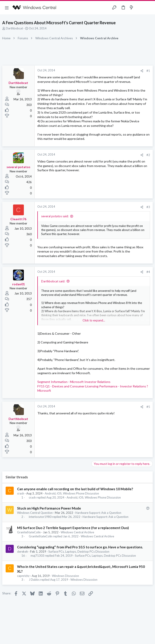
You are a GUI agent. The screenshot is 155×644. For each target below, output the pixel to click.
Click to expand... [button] (94, 320)
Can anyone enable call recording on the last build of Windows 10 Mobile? (75, 489)
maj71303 (37, 556)
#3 (148, 207)
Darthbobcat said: (53, 281)
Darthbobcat (14, 28)
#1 (148, 71)
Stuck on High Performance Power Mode (49, 508)
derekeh (22, 552)
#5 (148, 407)
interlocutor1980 (40, 517)
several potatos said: (55, 216)
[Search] (149, 8)
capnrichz (23, 576)
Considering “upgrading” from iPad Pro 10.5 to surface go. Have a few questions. (80, 547)
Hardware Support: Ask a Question (98, 513)
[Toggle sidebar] (140, 8)
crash (21, 493)
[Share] (142, 71)
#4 (148, 272)
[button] (7, 8)
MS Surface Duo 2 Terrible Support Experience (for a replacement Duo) (73, 528)
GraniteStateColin (29, 532)
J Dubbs (34, 580)
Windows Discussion (65, 576)
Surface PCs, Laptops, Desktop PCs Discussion (79, 552)
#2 (148, 155)
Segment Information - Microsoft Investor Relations (74, 382)
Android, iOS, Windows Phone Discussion (72, 493)
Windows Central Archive (77, 532)
